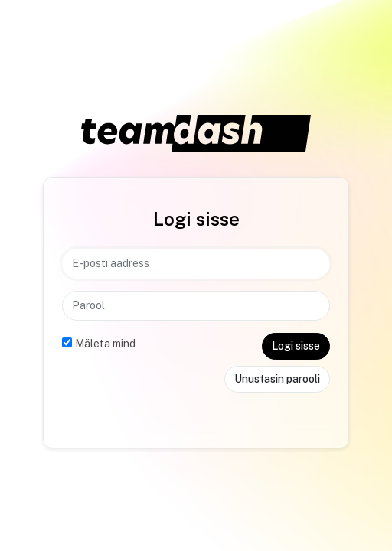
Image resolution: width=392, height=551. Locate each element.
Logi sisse (296, 346)
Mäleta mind (105, 344)
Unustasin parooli (277, 379)
